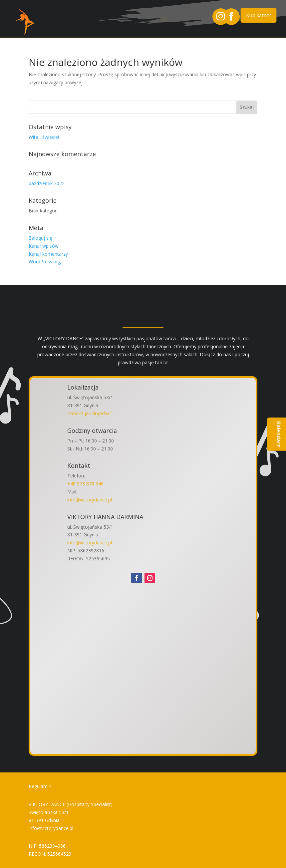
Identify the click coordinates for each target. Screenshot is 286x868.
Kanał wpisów (44, 246)
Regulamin (40, 786)
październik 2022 (47, 183)
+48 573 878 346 (85, 484)
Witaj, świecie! (44, 137)
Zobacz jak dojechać (90, 413)
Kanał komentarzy (48, 254)
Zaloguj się (40, 238)
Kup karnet (259, 15)
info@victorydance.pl (90, 500)
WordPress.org (45, 262)
